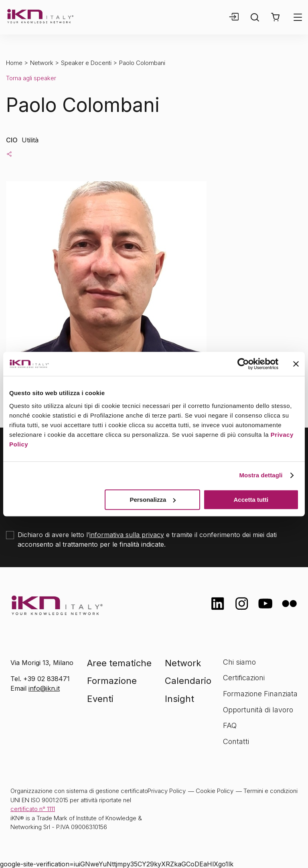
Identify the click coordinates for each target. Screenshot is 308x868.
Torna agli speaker (31, 78)
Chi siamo (239, 662)
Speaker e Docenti (86, 63)
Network (42, 63)
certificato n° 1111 (33, 809)
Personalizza (153, 500)
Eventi (100, 699)
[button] (275, 17)
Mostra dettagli (261, 475)
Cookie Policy (215, 791)
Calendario (188, 681)
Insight (179, 699)
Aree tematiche (119, 663)
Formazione (112, 681)
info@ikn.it (44, 688)
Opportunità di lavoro (258, 710)
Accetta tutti (251, 500)
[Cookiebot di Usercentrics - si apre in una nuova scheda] (243, 364)
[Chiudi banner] (296, 364)
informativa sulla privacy (127, 535)
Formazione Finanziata (260, 694)
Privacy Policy (167, 791)
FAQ (230, 725)
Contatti (236, 741)
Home (14, 63)
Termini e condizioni (271, 791)
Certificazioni (244, 678)
